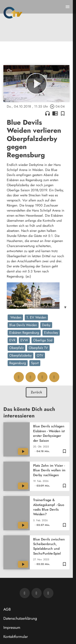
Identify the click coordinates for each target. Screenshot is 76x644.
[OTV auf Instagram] (48, 593)
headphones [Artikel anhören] (47, 113)
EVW (24, 340)
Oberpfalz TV (38, 348)
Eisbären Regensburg (24, 333)
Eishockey (51, 333)
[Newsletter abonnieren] (25, 593)
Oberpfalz (16, 348)
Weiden (15, 317)
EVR (12, 340)
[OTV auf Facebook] (37, 593)
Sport (35, 363)
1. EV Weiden (36, 317)
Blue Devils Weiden (23, 325)
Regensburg (18, 363)
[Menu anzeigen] (68, 7)
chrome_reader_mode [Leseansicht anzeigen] (55, 113)
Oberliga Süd (43, 340)
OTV (40, 355)
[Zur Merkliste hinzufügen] (63, 113)
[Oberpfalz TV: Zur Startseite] (13, 13)
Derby (46, 325)
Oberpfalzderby (20, 355)
